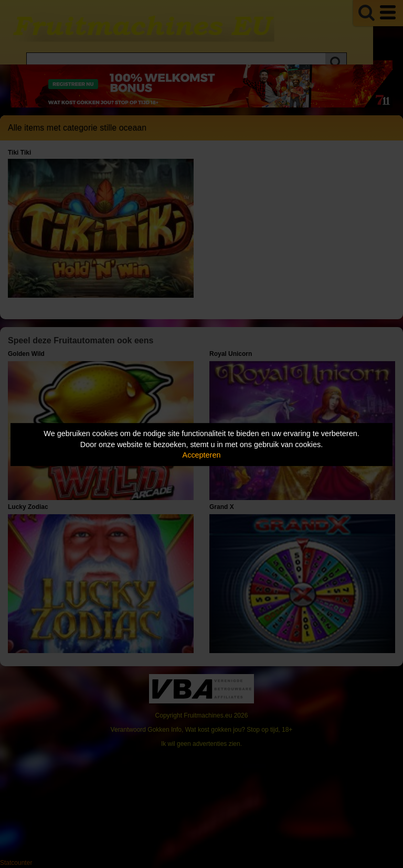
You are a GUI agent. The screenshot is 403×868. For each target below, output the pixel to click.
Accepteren (202, 455)
